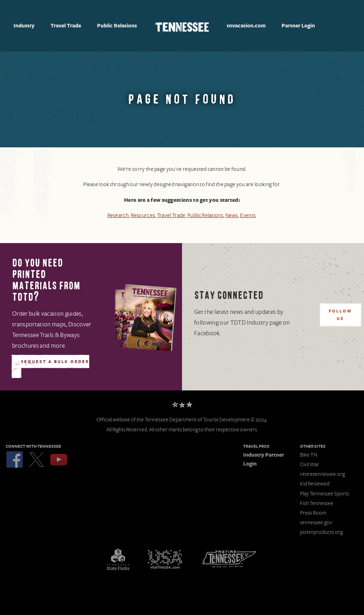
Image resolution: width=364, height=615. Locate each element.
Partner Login (298, 26)
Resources (143, 215)
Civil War (310, 464)
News (232, 215)
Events (248, 215)
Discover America (165, 559)
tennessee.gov (316, 522)
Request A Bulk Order (55, 362)
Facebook (15, 459)
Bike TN (309, 455)
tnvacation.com (246, 26)
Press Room (313, 513)
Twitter (37, 459)
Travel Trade (66, 26)
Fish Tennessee (317, 503)
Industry (24, 26)
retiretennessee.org (322, 474)
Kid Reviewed (315, 484)
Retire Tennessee (229, 559)
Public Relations (117, 26)
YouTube (59, 459)
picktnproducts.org (321, 532)
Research (118, 215)
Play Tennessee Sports (325, 494)
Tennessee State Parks (118, 559)
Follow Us (340, 315)
